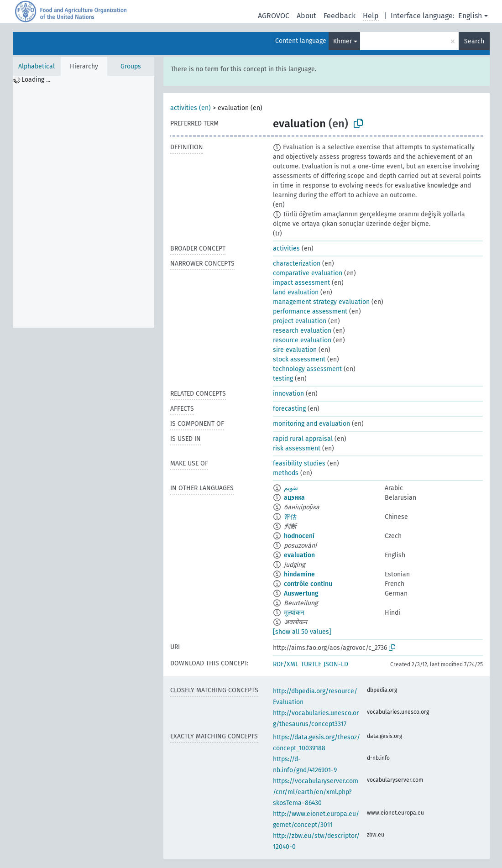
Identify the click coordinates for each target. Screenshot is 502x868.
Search (474, 41)
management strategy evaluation (321, 302)
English (470, 16)
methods (286, 473)
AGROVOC (274, 16)
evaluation (299, 555)
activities (286, 248)
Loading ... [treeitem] (36, 80)
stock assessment (299, 359)
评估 (290, 517)
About (306, 16)
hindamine (299, 574)
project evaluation (300, 321)
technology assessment (307, 369)
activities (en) (191, 108)
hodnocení (299, 536)
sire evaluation (295, 350)
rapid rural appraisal (303, 439)
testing (283, 379)
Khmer (343, 41)
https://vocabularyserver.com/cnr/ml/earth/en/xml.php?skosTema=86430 (316, 792)
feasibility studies (299, 463)
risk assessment (297, 448)
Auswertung (301, 593)
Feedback (340, 16)
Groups (131, 66)
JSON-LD (336, 664)
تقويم (291, 488)
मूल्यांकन (294, 613)
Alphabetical (37, 66)
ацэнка (294, 498)
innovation (288, 394)
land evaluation (296, 292)
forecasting (289, 409)
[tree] (84, 202)
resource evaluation (302, 340)
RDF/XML (286, 664)
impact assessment (301, 283)
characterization (297, 264)
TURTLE (311, 664)
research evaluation (302, 331)
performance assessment (310, 311)
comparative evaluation (308, 273)
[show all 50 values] (302, 632)
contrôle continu (308, 584)
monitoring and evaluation (311, 424)
